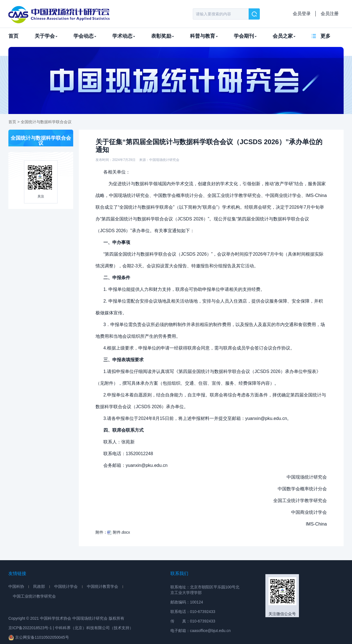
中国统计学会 (66, 586)
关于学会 (46, 36)
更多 (325, 36)
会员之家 (284, 36)
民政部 (39, 586)
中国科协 (16, 586)
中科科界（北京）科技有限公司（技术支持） (94, 628)
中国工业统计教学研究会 (34, 596)
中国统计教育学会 (103, 586)
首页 (13, 36)
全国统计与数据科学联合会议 (46, 122)
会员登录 (302, 14)
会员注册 (330, 14)
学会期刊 (245, 36)
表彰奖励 (162, 36)
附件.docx (119, 532)
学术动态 (124, 36)
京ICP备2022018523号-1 (30, 628)
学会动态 (85, 36)
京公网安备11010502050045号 (39, 637)
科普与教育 (204, 36)
